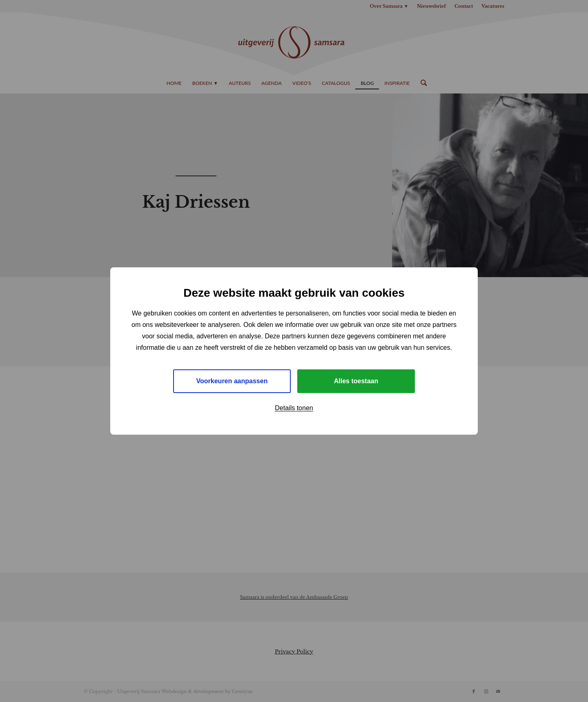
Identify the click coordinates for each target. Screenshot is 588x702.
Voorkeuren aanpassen (232, 381)
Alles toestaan (356, 381)
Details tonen (294, 408)
